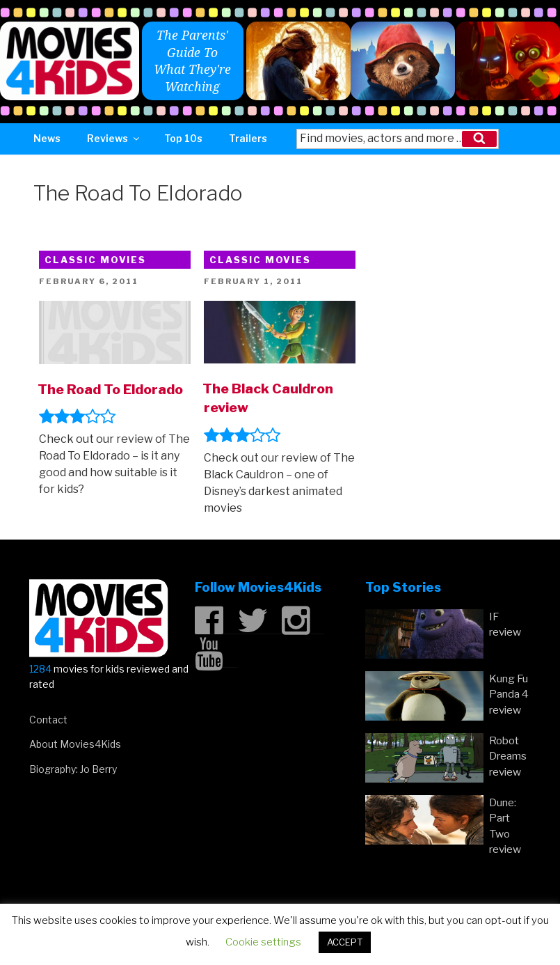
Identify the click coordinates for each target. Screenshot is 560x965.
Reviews (114, 138)
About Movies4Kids (75, 744)
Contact (48, 720)
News (47, 138)
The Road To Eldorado (110, 389)
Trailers (248, 138)
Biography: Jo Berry (73, 769)
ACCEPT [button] (345, 942)
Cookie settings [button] (263, 942)
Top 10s (183, 138)
